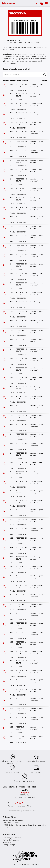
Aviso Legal (7, 842)
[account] (37, 3)
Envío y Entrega (9, 845)
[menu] (46, 3)
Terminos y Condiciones (12, 838)
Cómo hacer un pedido (12, 823)
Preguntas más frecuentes (13, 820)
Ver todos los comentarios (25, 798)
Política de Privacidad (11, 840)
